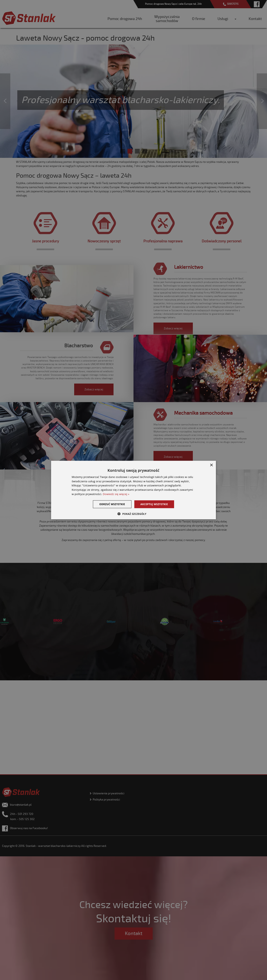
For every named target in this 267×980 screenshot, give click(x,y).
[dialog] (133, 490)
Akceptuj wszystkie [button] (154, 504)
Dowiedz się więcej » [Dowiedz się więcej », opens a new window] (116, 494)
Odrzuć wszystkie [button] (112, 504)
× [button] (211, 465)
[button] (133, 514)
